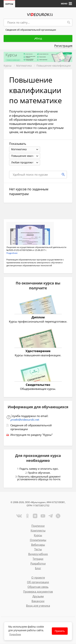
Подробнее (15, 635)
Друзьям (38, 597)
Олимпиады (38, 540)
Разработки (38, 564)
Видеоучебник (38, 554)
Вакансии (38, 601)
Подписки (38, 526)
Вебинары (38, 545)
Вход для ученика (38, 606)
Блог (38, 569)
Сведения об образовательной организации (31, 427)
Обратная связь (38, 587)
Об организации (38, 582)
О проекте (38, 578)
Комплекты (38, 531)
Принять (60, 631)
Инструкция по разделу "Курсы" (32, 435)
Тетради (38, 559)
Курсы (9, 4)
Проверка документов (38, 592)
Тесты (38, 550)
